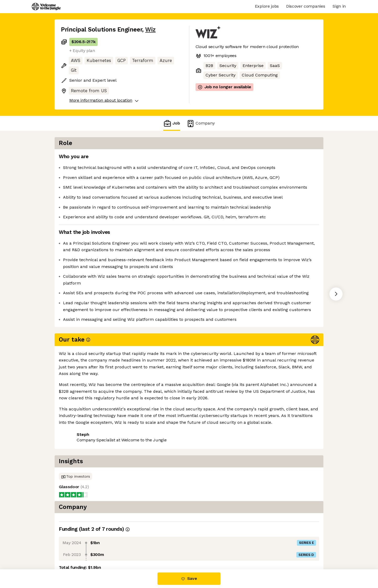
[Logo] (46, 7)
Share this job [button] (75, 454)
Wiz (150, 30)
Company (201, 123)
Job (172, 123)
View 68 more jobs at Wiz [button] (124, 454)
